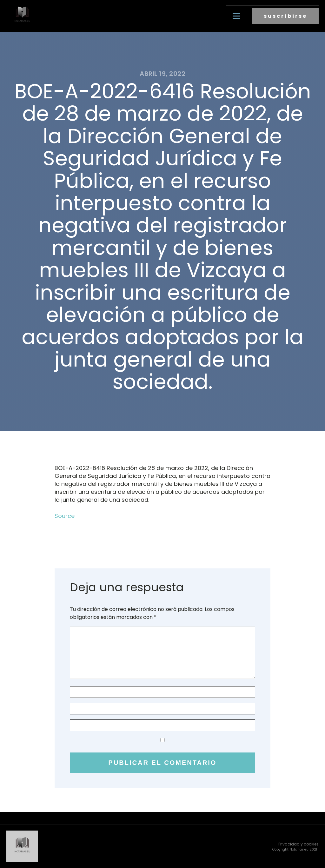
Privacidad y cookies (298, 844)
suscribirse (285, 16)
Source (65, 516)
